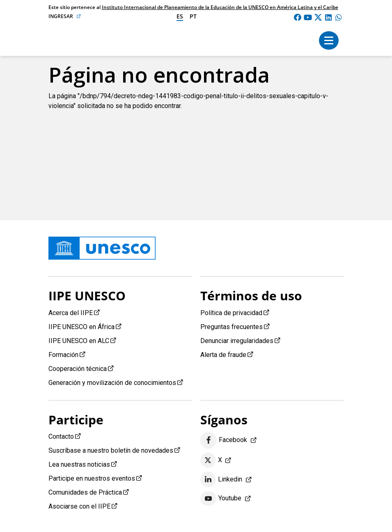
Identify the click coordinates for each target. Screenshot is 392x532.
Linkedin (221, 479)
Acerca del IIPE (71, 313)
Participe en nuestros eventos (92, 478)
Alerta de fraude (223, 355)
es (180, 16)
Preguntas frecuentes (232, 327)
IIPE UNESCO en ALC (79, 341)
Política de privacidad (231, 313)
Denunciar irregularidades (237, 341)
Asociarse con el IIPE (79, 506)
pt (193, 16)
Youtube (221, 499)
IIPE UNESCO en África (81, 327)
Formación (63, 355)
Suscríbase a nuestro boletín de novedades (111, 450)
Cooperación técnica (78, 369)
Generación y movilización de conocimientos (112, 383)
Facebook (224, 440)
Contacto (61, 436)
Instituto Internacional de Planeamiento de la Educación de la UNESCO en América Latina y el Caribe (220, 7)
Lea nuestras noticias (79, 464)
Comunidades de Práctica (85, 492)
